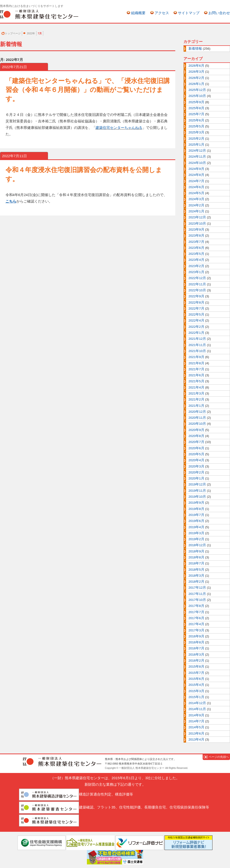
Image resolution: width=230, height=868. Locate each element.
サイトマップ (189, 13)
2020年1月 (196, 478)
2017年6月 (196, 618)
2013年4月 (196, 739)
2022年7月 (196, 308)
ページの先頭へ (219, 757)
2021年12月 (197, 339)
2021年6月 (196, 375)
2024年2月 (196, 205)
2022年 (31, 33)
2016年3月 (196, 655)
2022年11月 (197, 284)
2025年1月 (196, 145)
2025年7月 (196, 114)
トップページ (13, 33)
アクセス (162, 13)
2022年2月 (196, 327)
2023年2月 (196, 266)
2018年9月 (196, 551)
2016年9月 (196, 636)
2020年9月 (196, 430)
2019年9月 (196, 503)
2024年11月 (197, 157)
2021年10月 (197, 351)
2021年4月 (196, 387)
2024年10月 (197, 163)
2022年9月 (196, 296)
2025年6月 (196, 120)
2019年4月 (196, 527)
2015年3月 (196, 691)
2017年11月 (197, 594)
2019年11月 (197, 491)
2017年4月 (196, 624)
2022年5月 (196, 314)
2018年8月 (196, 557)
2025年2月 (196, 139)
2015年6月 (196, 679)
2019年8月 (196, 509)
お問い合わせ (219, 13)
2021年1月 (196, 406)
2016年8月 (196, 642)
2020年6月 (196, 448)
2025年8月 (196, 108)
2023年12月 (197, 217)
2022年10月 (197, 290)
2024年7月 (196, 181)
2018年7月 (196, 563)
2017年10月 (197, 600)
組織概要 (138, 13)
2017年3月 (196, 630)
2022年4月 (196, 320)
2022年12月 (197, 278)
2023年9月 (196, 230)
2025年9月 (196, 102)
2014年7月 (196, 721)
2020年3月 (196, 466)
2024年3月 (196, 199)
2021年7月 (196, 369)
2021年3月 (196, 393)
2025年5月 (196, 126)
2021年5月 (196, 381)
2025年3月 (196, 132)
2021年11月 (197, 345)
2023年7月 (196, 242)
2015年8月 (196, 667)
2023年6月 (196, 248)
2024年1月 (196, 211)
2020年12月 (197, 412)
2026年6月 (196, 66)
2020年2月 (196, 472)
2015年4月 (196, 685)
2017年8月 (196, 606)
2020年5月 (196, 454)
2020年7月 (196, 442)
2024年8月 (196, 175)
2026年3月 (196, 72)
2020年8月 (196, 436)
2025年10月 (197, 96)
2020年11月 (197, 418)
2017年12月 (197, 588)
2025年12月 (197, 90)
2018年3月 (196, 576)
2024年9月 (196, 169)
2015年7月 (196, 673)
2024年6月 (196, 187)
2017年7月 (196, 612)
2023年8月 (196, 236)
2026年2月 (196, 78)
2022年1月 (196, 333)
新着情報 (195, 49)
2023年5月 (196, 254)
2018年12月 (197, 545)
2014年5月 (196, 727)
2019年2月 (196, 539)
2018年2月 (196, 582)
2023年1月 (196, 272)
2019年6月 (196, 521)
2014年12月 (197, 703)
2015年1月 (196, 697)
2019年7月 (196, 515)
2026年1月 (196, 84)
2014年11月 (197, 709)
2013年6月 (196, 733)
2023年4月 (196, 260)
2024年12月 (197, 151)
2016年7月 (196, 648)
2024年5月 (196, 193)
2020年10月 (197, 424)
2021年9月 (196, 357)
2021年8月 (196, 363)
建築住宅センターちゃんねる (119, 128)
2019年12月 (197, 484)
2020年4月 (196, 460)
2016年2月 (196, 661)
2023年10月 (197, 224)
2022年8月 (196, 302)
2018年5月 (196, 570)
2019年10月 (197, 497)
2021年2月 (196, 399)
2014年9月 (196, 715)
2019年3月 (196, 533)
